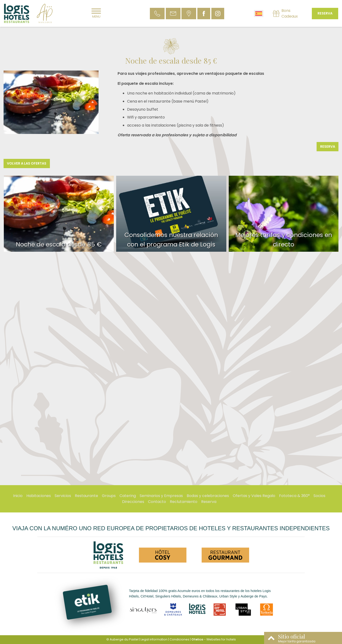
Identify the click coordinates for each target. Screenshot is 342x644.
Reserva (325, 13)
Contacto (157, 502)
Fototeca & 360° (294, 496)
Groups (109, 496)
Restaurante (86, 496)
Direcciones (133, 502)
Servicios (63, 496)
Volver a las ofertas (27, 163)
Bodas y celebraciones (208, 496)
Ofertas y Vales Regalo (254, 496)
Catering (128, 496)
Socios (319, 496)
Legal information (154, 639)
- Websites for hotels (214, 639)
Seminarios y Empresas (161, 496)
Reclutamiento (184, 502)
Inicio (18, 496)
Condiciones (179, 639)
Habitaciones (39, 496)
